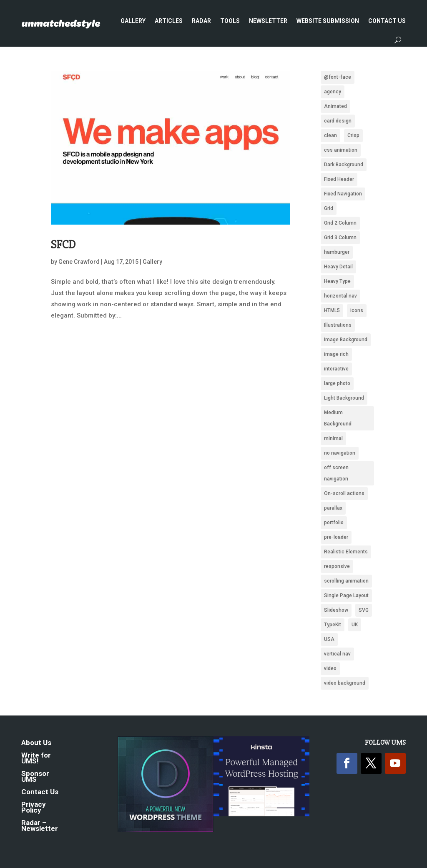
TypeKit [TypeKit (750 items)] (333, 625)
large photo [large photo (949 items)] (337, 383)
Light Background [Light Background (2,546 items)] (344, 398)
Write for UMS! (36, 759)
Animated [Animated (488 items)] (335, 106)
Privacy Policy (34, 808)
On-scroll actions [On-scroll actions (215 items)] (344, 493)
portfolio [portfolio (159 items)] (334, 523)
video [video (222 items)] (330, 668)
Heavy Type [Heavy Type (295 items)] (337, 281)
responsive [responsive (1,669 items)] (337, 566)
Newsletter (268, 21)
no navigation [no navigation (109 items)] (340, 453)
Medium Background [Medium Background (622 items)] (338, 418)
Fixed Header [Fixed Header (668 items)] (339, 179)
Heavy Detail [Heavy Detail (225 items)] (338, 267)
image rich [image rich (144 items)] (336, 354)
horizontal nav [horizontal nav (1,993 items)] (340, 296)
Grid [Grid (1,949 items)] (329, 208)
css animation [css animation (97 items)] (341, 150)
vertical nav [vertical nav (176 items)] (337, 654)
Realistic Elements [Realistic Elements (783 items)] (346, 552)
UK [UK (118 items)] (355, 625)
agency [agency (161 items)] (333, 92)
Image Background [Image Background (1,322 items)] (346, 340)
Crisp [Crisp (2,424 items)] (353, 135)
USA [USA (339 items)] (329, 639)
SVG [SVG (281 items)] (364, 610)
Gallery (133, 21)
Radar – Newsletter (40, 826)
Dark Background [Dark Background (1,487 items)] (344, 165)
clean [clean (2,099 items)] (330, 135)
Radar (201, 21)
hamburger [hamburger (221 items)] (337, 252)
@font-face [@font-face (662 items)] (338, 77)
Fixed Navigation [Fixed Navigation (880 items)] (343, 194)
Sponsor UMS (35, 777)
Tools (230, 21)
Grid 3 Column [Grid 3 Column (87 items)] (340, 238)
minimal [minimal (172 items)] (333, 438)
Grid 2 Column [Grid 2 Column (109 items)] (340, 223)
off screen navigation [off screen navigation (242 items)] (336, 473)
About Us (36, 743)
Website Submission (328, 21)
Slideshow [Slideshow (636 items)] (336, 610)
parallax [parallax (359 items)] (333, 508)
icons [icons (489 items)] (357, 310)
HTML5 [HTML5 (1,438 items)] (332, 310)
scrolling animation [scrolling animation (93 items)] (346, 581)
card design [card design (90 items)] (338, 121)
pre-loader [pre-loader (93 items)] (336, 537)
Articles (169, 21)
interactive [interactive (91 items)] (336, 369)
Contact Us (387, 21)
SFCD (63, 245)
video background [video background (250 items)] (345, 683)
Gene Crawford (79, 262)
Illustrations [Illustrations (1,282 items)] (338, 325)
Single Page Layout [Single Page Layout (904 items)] (346, 595)
